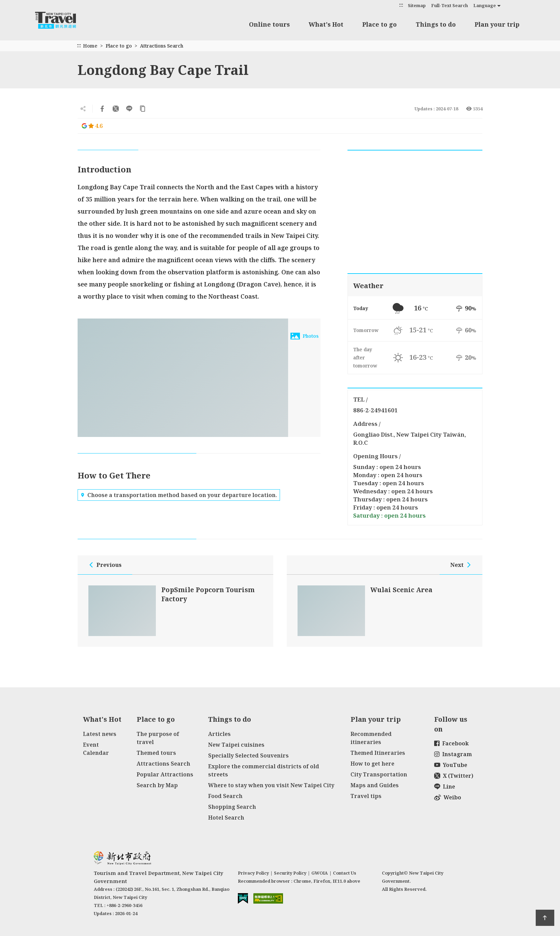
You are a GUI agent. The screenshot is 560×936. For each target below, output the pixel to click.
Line (445, 787)
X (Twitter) (454, 776)
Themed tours (156, 753)
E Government (243, 898)
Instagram (453, 754)
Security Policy (290, 873)
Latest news (100, 734)
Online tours (269, 24)
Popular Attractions (165, 774)
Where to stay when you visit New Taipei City (271, 785)
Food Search (225, 796)
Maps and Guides (375, 785)
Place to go (380, 24)
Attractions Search (162, 46)
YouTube (451, 765)
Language (485, 5)
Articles (219, 734)
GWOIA (320, 873)
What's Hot (326, 24)
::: (401, 5)
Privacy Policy (253, 873)
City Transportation (379, 774)
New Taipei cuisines (236, 745)
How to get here (372, 764)
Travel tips (366, 796)
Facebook (451, 743)
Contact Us (345, 873)
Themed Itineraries (378, 753)
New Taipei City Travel (62, 20)
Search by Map (157, 785)
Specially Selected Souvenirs (248, 755)
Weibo (448, 797)
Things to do (436, 24)
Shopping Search (232, 807)
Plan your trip (497, 24)
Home (90, 46)
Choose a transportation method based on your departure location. (179, 495)
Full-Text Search (450, 5)
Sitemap (417, 5)
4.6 (92, 126)
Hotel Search (226, 818)
